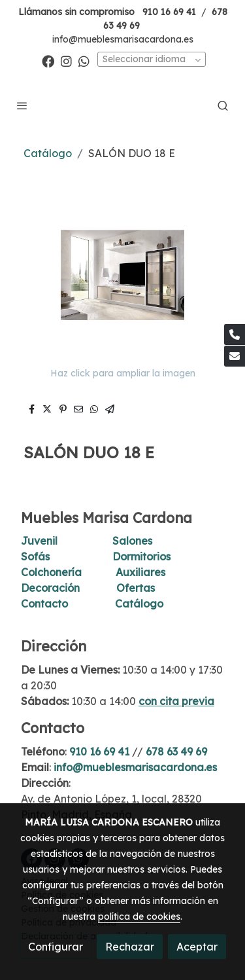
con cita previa (176, 701)
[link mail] (235, 356)
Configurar (56, 947)
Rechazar (130, 947)
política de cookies (139, 916)
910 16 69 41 (169, 12)
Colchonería (51, 572)
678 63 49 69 (176, 752)
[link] (122, 105)
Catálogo (48, 153)
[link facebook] (48, 61)
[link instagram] (66, 61)
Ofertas (136, 588)
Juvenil (39, 541)
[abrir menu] (22, 105)
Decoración (50, 588)
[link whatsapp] (84, 61)
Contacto (44, 604)
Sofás (35, 556)
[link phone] (235, 335)
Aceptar (197, 947)
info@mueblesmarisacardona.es (123, 39)
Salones (132, 541)
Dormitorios (141, 556)
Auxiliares (140, 572)
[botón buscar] (223, 105)
